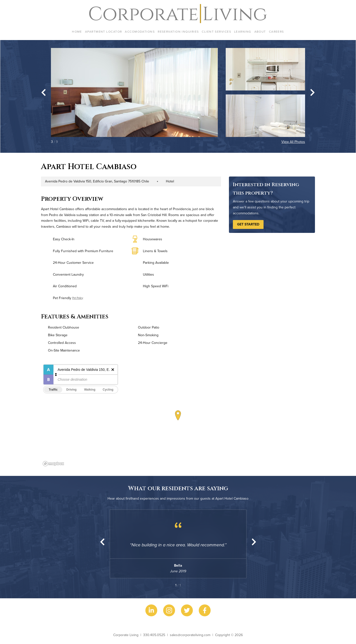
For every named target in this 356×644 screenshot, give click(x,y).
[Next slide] (312, 92)
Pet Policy (78, 298)
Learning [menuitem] (243, 32)
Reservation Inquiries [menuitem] (178, 32)
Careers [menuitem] (277, 32)
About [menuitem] (260, 32)
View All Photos (293, 142)
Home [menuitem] (77, 32)
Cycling (108, 390)
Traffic (53, 390)
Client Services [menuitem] (216, 32)
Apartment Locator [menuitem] (103, 32)
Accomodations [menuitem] (140, 32)
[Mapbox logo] (53, 464)
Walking (90, 390)
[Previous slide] (102, 542)
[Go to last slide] (44, 92)
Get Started (248, 224)
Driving (71, 390)
